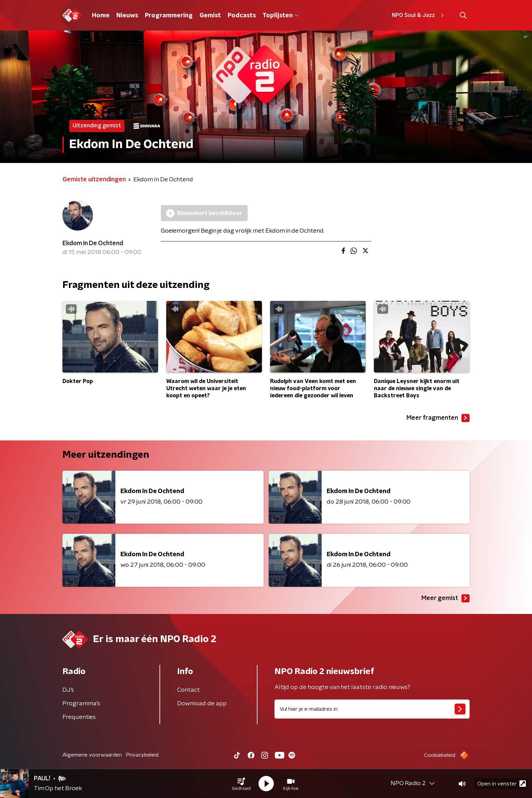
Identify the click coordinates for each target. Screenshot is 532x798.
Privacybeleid (142, 755)
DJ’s (68, 690)
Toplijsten (281, 16)
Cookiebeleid (440, 755)
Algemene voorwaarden (92, 755)
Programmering (169, 16)
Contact (188, 690)
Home (101, 16)
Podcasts (242, 16)
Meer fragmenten (438, 418)
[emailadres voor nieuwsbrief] (372, 709)
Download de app (202, 704)
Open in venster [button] (502, 784)
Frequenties (79, 717)
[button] (241, 784)
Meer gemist (445, 598)
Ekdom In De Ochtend (93, 243)
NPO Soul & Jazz (419, 15)
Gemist (210, 16)
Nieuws (127, 16)
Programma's (81, 704)
